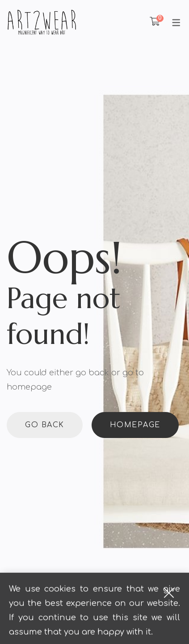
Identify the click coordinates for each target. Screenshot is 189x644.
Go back (45, 425)
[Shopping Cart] (155, 22)
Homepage (135, 425)
